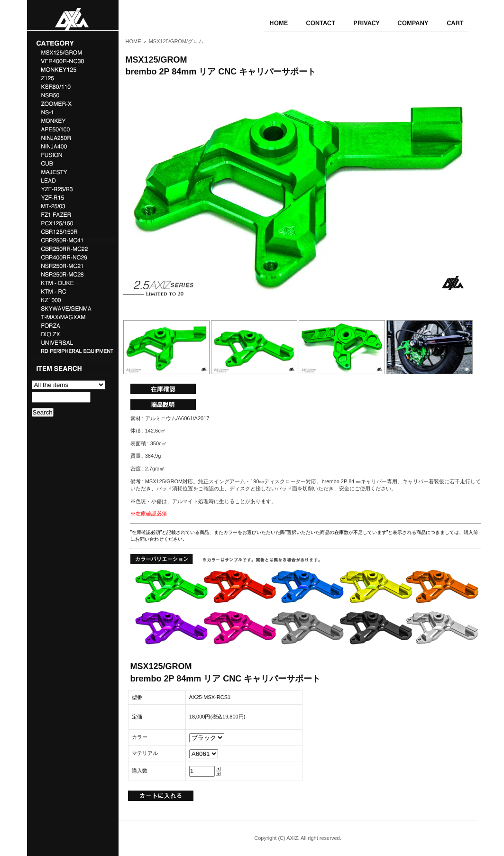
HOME (133, 41)
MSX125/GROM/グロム (176, 41)
